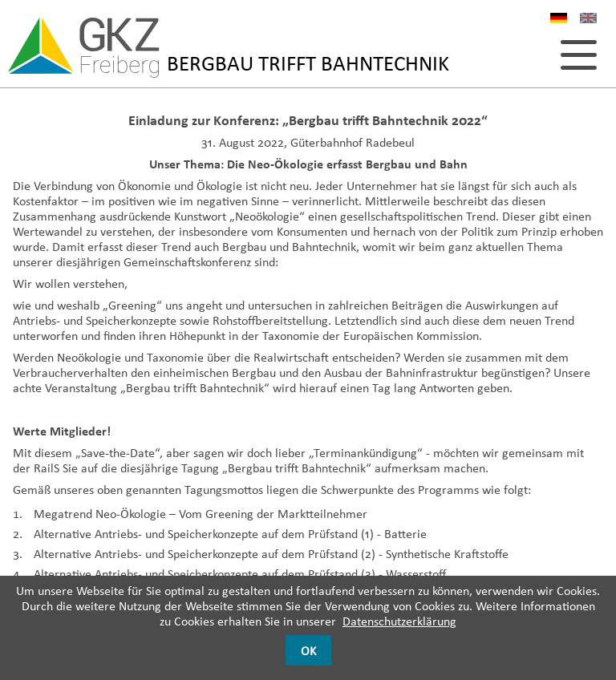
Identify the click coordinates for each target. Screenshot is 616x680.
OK (308, 651)
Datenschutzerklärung (399, 621)
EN (588, 20)
